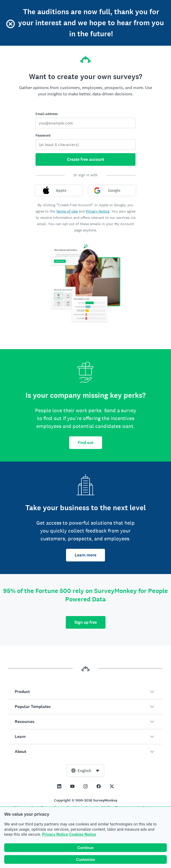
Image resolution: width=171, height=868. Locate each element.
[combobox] (85, 771)
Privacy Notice (55, 834)
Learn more (85, 555)
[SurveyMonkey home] (85, 58)
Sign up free (86, 622)
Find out (86, 443)
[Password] (85, 145)
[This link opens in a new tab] (59, 786)
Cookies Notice (82, 834)
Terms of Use (67, 211)
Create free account (86, 159)
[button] (85, 692)
